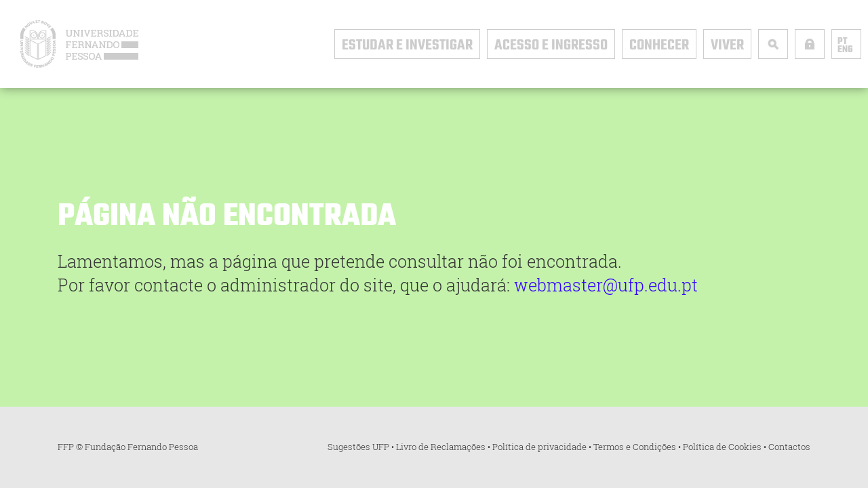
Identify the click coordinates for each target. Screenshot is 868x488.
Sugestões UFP (358, 447)
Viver (727, 45)
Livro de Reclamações (441, 447)
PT (842, 42)
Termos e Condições (635, 447)
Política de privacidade (539, 447)
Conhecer (659, 45)
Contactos (789, 447)
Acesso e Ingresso (551, 45)
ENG (845, 50)
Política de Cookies (722, 447)
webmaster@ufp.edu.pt (606, 285)
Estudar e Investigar (407, 45)
